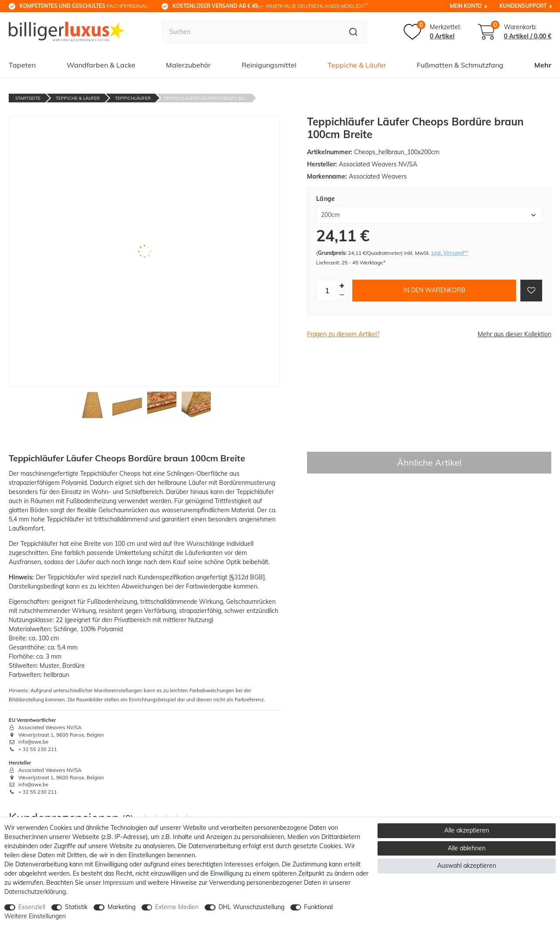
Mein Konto (466, 6)
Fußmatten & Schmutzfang (460, 65)
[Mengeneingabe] (327, 291)
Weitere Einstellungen (35, 916)
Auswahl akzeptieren (467, 866)
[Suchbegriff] (251, 32)
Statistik (76, 907)
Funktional (318, 907)
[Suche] (353, 32)
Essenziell (32, 907)
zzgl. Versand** (450, 253)
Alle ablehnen (467, 848)
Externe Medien (177, 907)
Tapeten (22, 65)
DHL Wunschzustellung (251, 907)
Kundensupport (523, 6)
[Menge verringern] (342, 295)
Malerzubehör (188, 65)
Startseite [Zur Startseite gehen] (28, 98)
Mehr (543, 65)
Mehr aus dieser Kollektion (514, 334)
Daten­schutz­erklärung (35, 892)
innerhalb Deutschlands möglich (270, 6)
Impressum (118, 883)
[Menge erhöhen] (342, 286)
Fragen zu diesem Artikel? (343, 334)
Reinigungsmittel (269, 65)
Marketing (121, 907)
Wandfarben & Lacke (101, 65)
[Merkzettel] (432, 32)
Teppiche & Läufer (357, 65)
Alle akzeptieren (467, 830)
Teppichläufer (133, 98)
